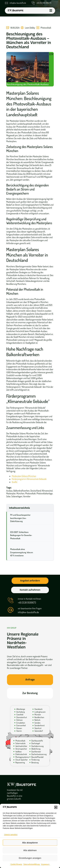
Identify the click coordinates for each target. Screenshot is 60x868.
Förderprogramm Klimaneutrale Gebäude (29, 479)
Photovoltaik (46, 28)
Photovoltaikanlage (45, 493)
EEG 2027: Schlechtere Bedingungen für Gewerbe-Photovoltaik (21, 535)
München (20, 493)
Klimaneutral (47, 491)
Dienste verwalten (11, 835)
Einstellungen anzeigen (30, 858)
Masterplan (11, 493)
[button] (56, 807)
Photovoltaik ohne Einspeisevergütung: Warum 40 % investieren (22, 552)
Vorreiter (27, 496)
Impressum (45, 864)
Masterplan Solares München (24, 476)
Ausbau (9, 491)
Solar (8, 496)
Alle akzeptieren (30, 843)
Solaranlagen (17, 496)
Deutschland (36, 491)
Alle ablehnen (30, 850)
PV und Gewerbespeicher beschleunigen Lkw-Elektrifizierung (20, 518)
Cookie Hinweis (16, 864)
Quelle (15, 482)
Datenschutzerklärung (32, 864)
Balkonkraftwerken (21, 491)
